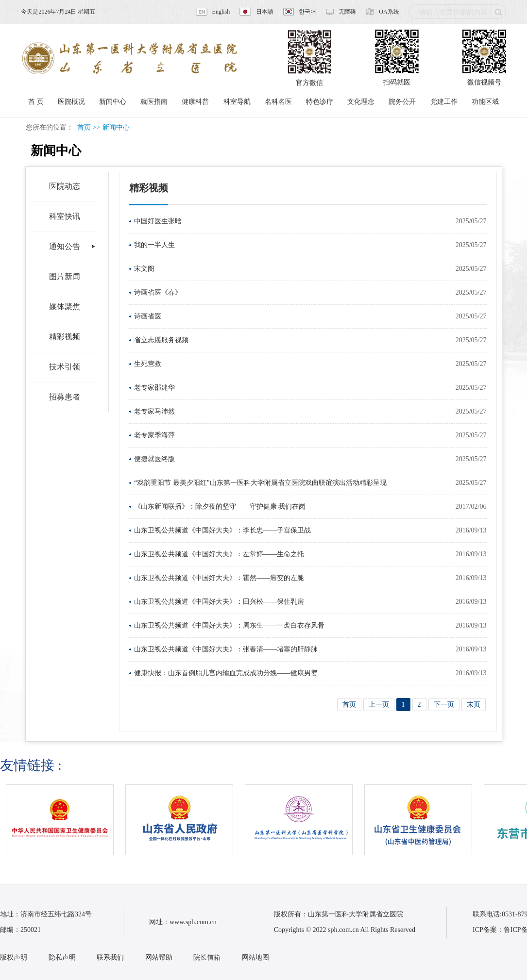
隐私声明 (62, 957)
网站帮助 (159, 957)
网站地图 (255, 957)
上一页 (379, 705)
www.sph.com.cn (193, 922)
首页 (84, 127)
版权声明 (14, 957)
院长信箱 (207, 957)
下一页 (444, 705)
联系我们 (110, 957)
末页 (474, 705)
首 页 (36, 102)
